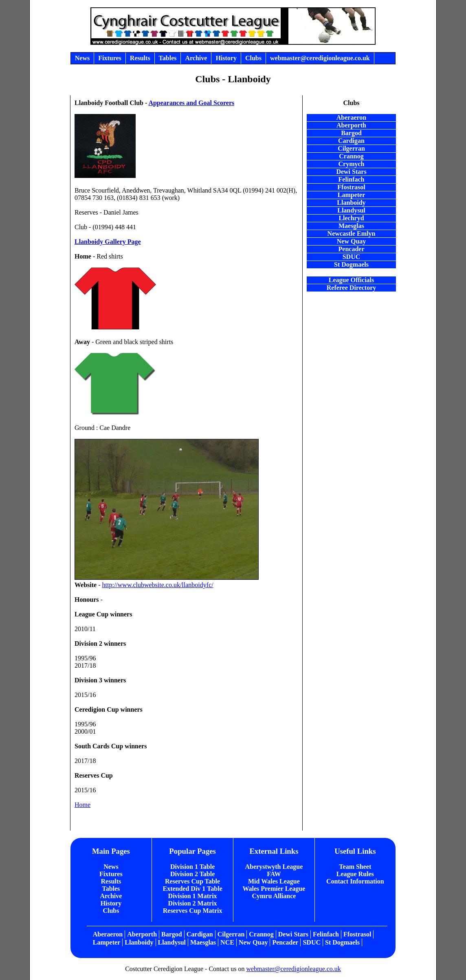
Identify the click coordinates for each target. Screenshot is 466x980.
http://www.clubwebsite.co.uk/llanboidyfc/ (158, 585)
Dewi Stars (293, 934)
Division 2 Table (192, 874)
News (111, 867)
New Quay (253, 942)
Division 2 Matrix (193, 903)
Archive (111, 896)
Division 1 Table (192, 867)
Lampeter (107, 942)
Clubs (111, 911)
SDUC (312, 942)
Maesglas (203, 942)
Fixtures (111, 874)
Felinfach (326, 934)
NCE (227, 942)
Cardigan (200, 934)
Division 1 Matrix (193, 896)
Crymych (352, 164)
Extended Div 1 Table (192, 889)
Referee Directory (352, 288)
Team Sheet (355, 867)
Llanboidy (89, 242)
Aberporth (142, 934)
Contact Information (355, 881)
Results (111, 881)
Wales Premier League (274, 889)
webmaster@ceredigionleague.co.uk (293, 969)
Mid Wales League (274, 881)
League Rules (355, 874)
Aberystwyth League (274, 867)
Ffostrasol (357, 934)
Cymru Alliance (274, 896)
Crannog (261, 934)
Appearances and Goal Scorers (191, 103)
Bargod (172, 934)
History (111, 903)
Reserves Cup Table (192, 881)
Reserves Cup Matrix (193, 911)
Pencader (352, 249)
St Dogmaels (351, 264)
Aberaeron (108, 934)
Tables (111, 889)
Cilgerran (231, 934)
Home (82, 805)
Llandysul (172, 942)
